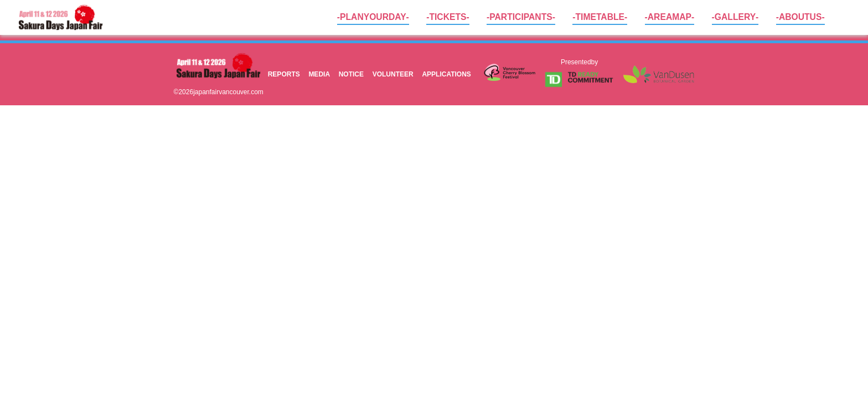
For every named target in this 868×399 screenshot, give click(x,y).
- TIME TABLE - (600, 17)
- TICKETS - (448, 17)
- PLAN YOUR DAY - (373, 17)
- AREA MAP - (670, 17)
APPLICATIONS (446, 74)
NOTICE (351, 74)
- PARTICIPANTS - (521, 17)
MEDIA (319, 74)
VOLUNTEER (393, 74)
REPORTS (284, 74)
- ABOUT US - (800, 17)
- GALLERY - (735, 17)
